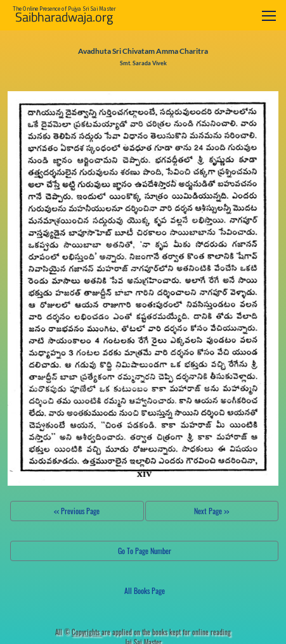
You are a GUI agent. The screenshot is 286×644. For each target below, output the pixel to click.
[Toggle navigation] (269, 16)
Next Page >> (211, 511)
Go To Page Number (145, 551)
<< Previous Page (77, 511)
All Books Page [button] (145, 590)
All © (78, 632)
